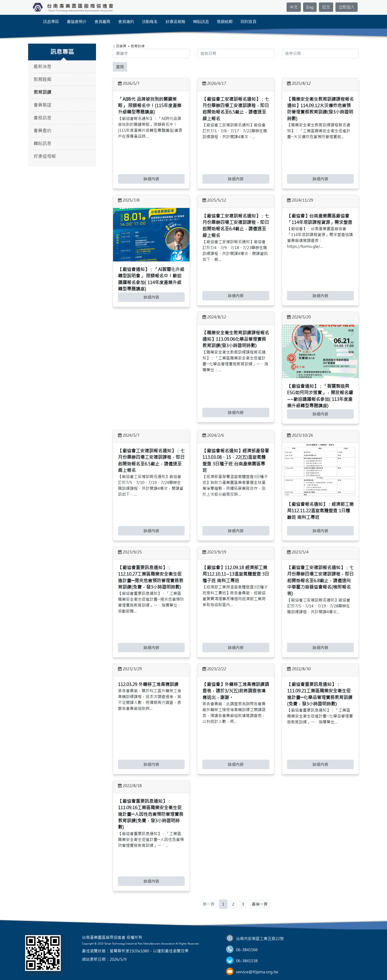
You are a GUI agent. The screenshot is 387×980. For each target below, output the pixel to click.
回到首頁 (249, 22)
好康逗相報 (175, 22)
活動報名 (150, 22)
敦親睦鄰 (225, 22)
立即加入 (347, 7)
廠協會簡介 (77, 22)
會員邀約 (126, 22)
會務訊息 (42, 118)
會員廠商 (102, 22)
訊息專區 (51, 22)
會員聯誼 (42, 105)
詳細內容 (151, 179)
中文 (294, 7)
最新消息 (42, 67)
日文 (326, 7)
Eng (310, 7)
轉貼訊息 (201, 22)
